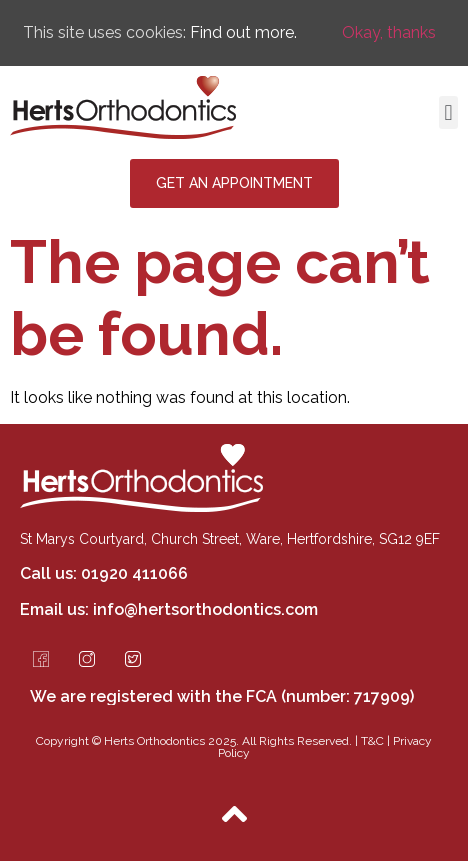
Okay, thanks (389, 32)
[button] (448, 112)
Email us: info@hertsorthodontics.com (169, 609)
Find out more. (243, 32)
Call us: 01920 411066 (104, 573)
